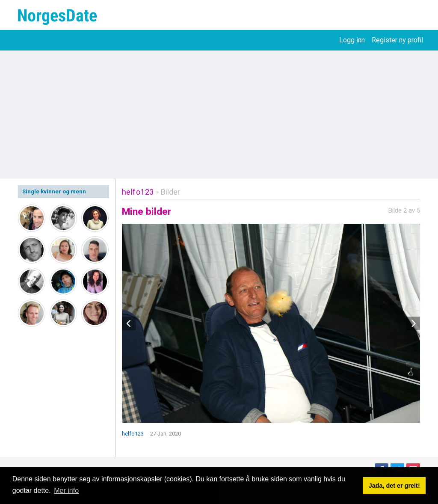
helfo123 (138, 192)
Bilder (170, 192)
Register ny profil (397, 40)
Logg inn (352, 40)
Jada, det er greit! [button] (394, 486)
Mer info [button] (66, 491)
